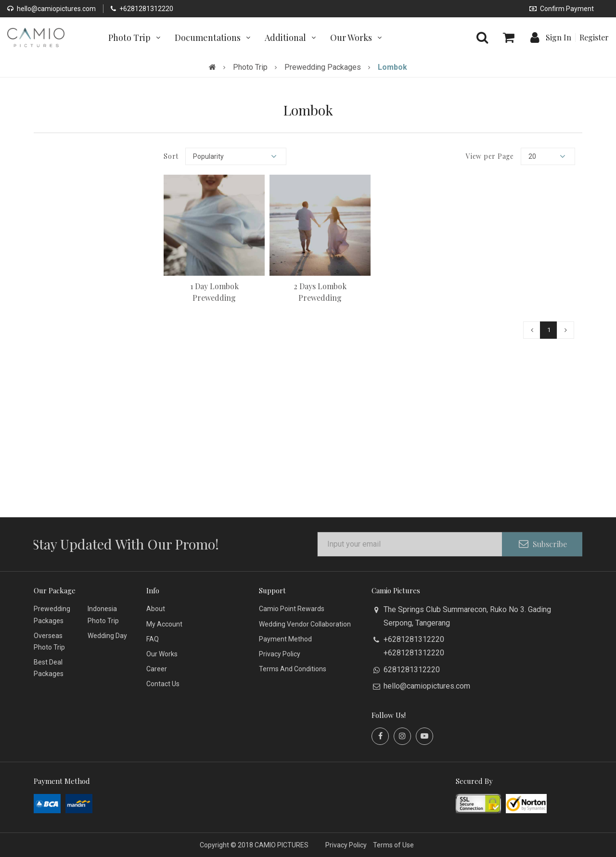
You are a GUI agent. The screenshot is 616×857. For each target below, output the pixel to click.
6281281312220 (412, 670)
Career (157, 669)
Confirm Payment (562, 9)
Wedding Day (107, 636)
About (156, 609)
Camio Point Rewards (292, 609)
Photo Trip (250, 67)
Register (594, 38)
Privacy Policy (280, 654)
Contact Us (163, 684)
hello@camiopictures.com (51, 9)
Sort (171, 156)
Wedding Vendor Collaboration (305, 624)
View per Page (490, 156)
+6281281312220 (142, 9)
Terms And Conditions (293, 669)
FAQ (153, 639)
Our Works (162, 654)
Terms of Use (393, 845)
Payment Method (285, 639)
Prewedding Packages (323, 67)
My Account (164, 624)
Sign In (558, 38)
